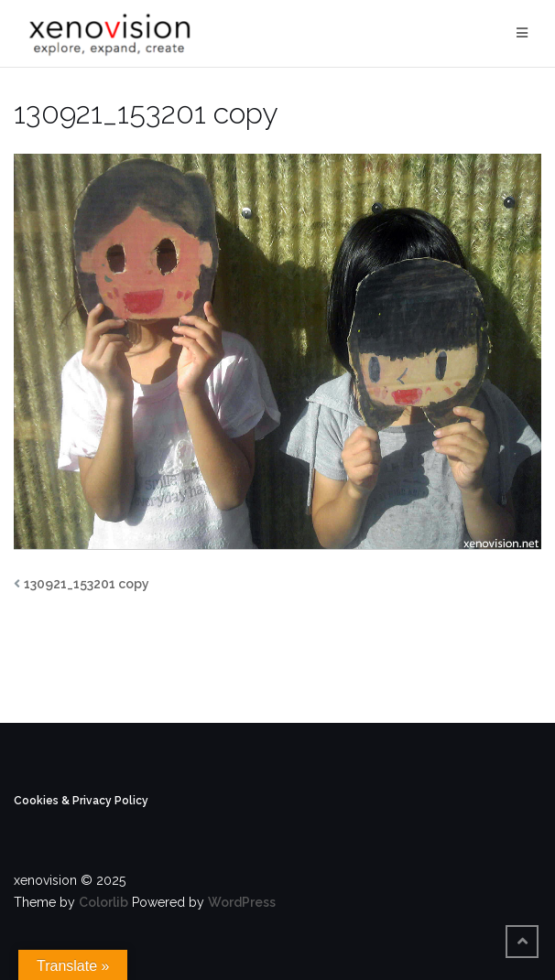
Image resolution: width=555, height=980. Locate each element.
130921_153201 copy (87, 584)
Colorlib (103, 902)
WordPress (242, 902)
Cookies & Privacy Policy (81, 801)
